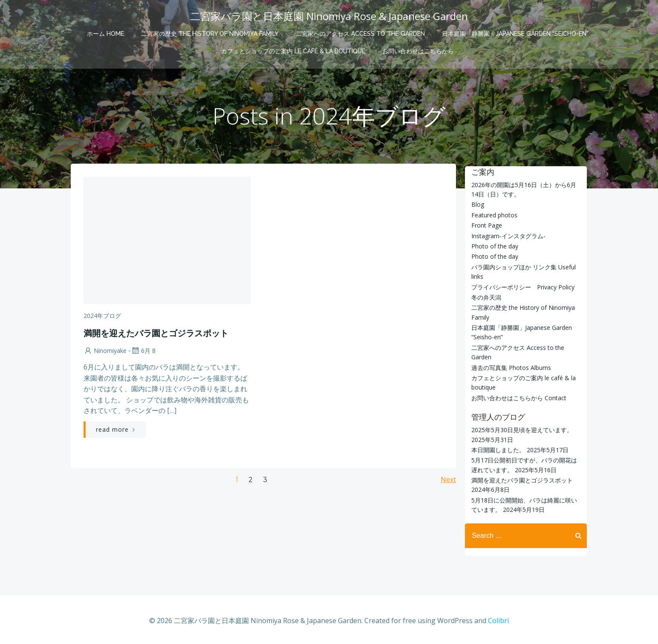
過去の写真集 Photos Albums (510, 367)
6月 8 (142, 353)
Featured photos (493, 215)
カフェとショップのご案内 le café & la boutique (293, 50)
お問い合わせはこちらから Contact (518, 397)
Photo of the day (493, 246)
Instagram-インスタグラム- (507, 235)
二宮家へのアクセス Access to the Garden (360, 32)
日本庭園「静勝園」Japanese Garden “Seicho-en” (515, 32)
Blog (476, 204)
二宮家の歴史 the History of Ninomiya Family (210, 32)
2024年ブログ (101, 318)
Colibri (498, 618)
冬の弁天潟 (485, 297)
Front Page (485, 225)
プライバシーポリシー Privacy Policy (522, 287)
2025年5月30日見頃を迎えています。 (521, 429)
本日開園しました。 (497, 449)
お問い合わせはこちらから (418, 50)
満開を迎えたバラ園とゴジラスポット (521, 480)
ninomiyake (104, 353)
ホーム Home (105, 32)
